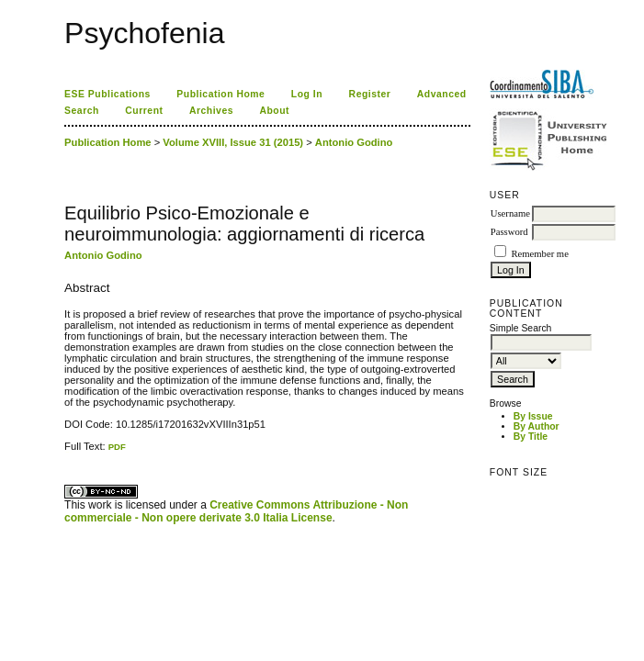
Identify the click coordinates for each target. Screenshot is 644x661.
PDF (117, 447)
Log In (307, 94)
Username (510, 213)
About (274, 111)
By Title (531, 437)
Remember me (539, 254)
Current (144, 111)
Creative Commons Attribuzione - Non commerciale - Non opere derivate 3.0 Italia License (236, 511)
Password (509, 232)
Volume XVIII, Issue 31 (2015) (233, 142)
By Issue (533, 416)
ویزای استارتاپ (69, 452)
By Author (537, 426)
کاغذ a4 (66, 452)
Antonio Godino (354, 142)
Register (370, 94)
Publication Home (220, 94)
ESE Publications (107, 94)
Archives (211, 111)
